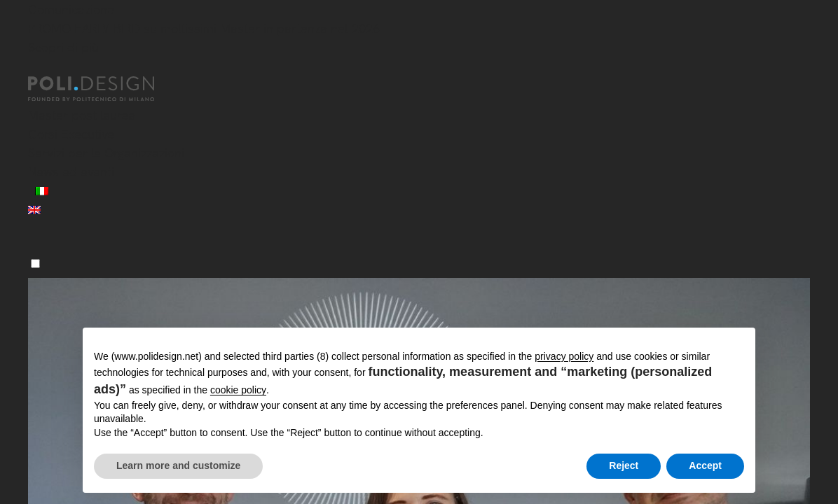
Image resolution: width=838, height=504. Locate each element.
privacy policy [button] (564, 356)
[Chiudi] (36, 68)
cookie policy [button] (238, 390)
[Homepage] (104, 89)
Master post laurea (82, 115)
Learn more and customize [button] (178, 465)
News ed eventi (71, 172)
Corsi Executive (71, 134)
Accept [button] (705, 465)
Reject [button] (624, 465)
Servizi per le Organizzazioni (106, 153)
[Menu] (35, 264)
